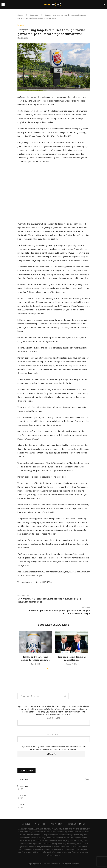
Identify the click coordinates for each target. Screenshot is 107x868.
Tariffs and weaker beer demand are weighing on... (35, 658)
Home (20, 15)
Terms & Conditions (76, 824)
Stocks (23, 795)
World (22, 804)
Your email (54, 738)
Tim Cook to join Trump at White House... (72, 658)
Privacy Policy (56, 824)
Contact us (40, 824)
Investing (24, 786)
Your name (54, 721)
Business (34, 15)
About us (26, 824)
